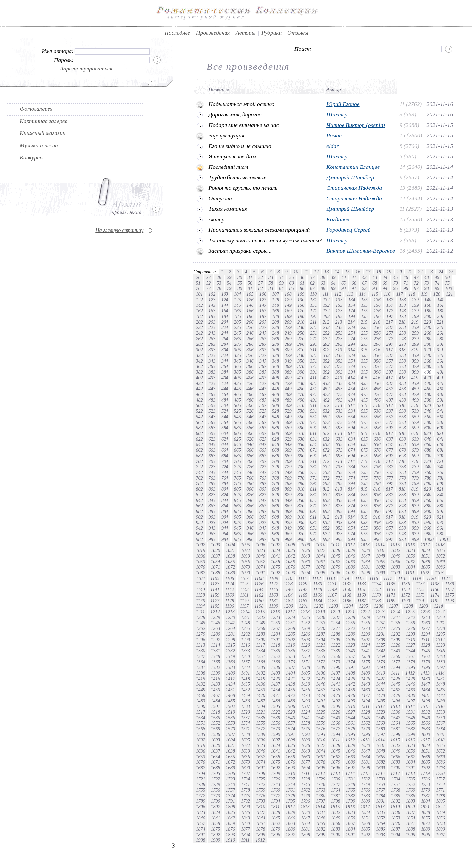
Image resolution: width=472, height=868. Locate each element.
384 (225, 372)
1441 (335, 684)
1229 (215, 617)
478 (402, 394)
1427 (381, 679)
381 (440, 366)
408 (275, 378)
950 (301, 528)
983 (212, 539)
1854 (410, 818)
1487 (260, 701)
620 (428, 433)
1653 (200, 757)
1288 (335, 634)
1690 (246, 768)
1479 (395, 695)
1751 (395, 784)
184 (225, 316)
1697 (350, 768)
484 (225, 400)
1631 (381, 745)
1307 (365, 640)
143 (212, 305)
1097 (350, 573)
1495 (381, 701)
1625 (290, 745)
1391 (350, 667)
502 (199, 405)
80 (240, 288)
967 (263, 534)
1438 (290, 684)
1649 (395, 751)
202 (199, 322)
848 (275, 500)
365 (237, 366)
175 (364, 311)
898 (402, 511)
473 (339, 394)
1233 (275, 617)
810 (301, 489)
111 (326, 294)
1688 (215, 768)
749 (288, 472)
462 (199, 394)
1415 (200, 679)
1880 (290, 829)
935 (364, 523)
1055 (230, 562)
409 (288, 378)
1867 (350, 823)
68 (375, 283)
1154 (406, 589)
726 (250, 467)
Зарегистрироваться (86, 69)
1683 (395, 762)
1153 (391, 589)
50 (447, 277)
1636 (200, 751)
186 (250, 316)
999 (415, 539)
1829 (290, 812)
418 (402, 378)
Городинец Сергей (349, 230)
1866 (335, 823)
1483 (200, 701)
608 (275, 433)
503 (212, 405)
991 (314, 539)
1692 (275, 768)
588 (275, 428)
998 (402, 539)
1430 (425, 679)
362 (199, 366)
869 (288, 506)
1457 (321, 690)
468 (275, 394)
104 (237, 294)
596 (377, 428)
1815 (335, 807)
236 (377, 327)
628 (275, 439)
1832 (335, 812)
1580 (381, 729)
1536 (230, 718)
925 (237, 523)
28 (219, 277)
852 (326, 500)
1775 (246, 796)
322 (199, 355)
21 (410, 272)
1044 (321, 556)
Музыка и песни (39, 145)
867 (263, 506)
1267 (275, 628)
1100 (395, 573)
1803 (410, 801)
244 (225, 333)
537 (390, 411)
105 (250, 294)
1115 (359, 578)
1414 (440, 673)
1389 (321, 667)
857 (390, 500)
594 (352, 428)
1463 (410, 690)
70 (395, 283)
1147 (303, 589)
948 (275, 528)
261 (440, 333)
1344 (410, 651)
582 (199, 428)
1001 (444, 539)
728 (275, 467)
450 (301, 389)
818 (402, 489)
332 (326, 355)
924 (225, 523)
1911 (245, 840)
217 (389, 322)
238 (402, 327)
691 (314, 456)
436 (377, 383)
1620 (215, 745)
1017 (425, 545)
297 (390, 344)
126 (250, 300)
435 (364, 383)
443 (212, 389)
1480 (410, 695)
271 (314, 339)
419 (415, 378)
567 (263, 422)
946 (250, 528)
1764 (335, 790)
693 (339, 456)
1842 (230, 818)
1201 (304, 606)
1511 (365, 706)
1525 (321, 712)
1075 (275, 567)
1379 (425, 662)
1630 (365, 745)
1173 (420, 595)
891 (314, 511)
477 (390, 394)
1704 (200, 773)
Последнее (177, 33)
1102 (425, 573)
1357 (350, 656)
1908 (200, 840)
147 (263, 305)
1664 (365, 757)
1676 (290, 762)
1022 (246, 550)
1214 (245, 612)
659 (415, 444)
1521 (260, 712)
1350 (246, 656)
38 (323, 277)
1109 (274, 578)
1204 (348, 606)
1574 (290, 729)
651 (314, 444)
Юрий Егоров (343, 104)
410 (301, 378)
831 (314, 495)
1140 (200, 589)
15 (347, 272)
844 (225, 500)
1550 (441, 718)
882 (199, 511)
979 (415, 534)
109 (301, 294)
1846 (290, 818)
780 (428, 478)
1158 (200, 595)
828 (275, 495)
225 (237, 327)
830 (301, 495)
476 (377, 394)
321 (440, 350)
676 (377, 450)
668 (275, 450)
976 (377, 534)
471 (314, 394)
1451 (230, 690)
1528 (365, 712)
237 (390, 327)
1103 (439, 573)
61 (302, 283)
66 (354, 283)
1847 (305, 818)
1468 (230, 695)
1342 (381, 651)
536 (377, 411)
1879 (275, 829)
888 (275, 511)
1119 (417, 578)
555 (364, 417)
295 (364, 344)
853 (339, 500)
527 (263, 411)
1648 (381, 751)
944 (225, 528)
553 (339, 417)
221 (440, 322)
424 (225, 383)
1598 (395, 734)
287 (263, 344)
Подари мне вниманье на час (244, 125)
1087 (200, 573)
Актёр (216, 219)
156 (377, 305)
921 (440, 517)
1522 (275, 712)
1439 (305, 684)
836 (377, 495)
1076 (290, 567)
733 (339, 467)
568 (275, 422)
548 (275, 417)
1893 (230, 835)
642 (199, 444)
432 (326, 383)
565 (237, 422)
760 (428, 472)
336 (377, 355)
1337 (305, 651)
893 (339, 511)
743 (212, 472)
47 (416, 277)
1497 (410, 701)
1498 (425, 701)
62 (312, 283)
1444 (381, 684)
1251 (290, 623)
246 (250, 333)
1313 (200, 645)
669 (288, 450)
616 (377, 433)
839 (415, 495)
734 (352, 467)
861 (440, 500)
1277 (425, 628)
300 (428, 344)
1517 (200, 712)
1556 (275, 723)
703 (212, 461)
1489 (290, 701)
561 (440, 417)
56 (250, 283)
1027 (321, 550)
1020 (215, 550)
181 (440, 311)
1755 (200, 790)
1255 (350, 623)
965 (237, 534)
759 (415, 472)
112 (338, 294)
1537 (246, 718)
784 (225, 483)
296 (377, 344)
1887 (395, 829)
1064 (365, 562)
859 (415, 500)
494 (352, 400)
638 (402, 439)
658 (402, 444)
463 (212, 394)
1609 (305, 740)
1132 (347, 584)
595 (364, 428)
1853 (395, 818)
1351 (260, 656)
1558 (305, 723)
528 (275, 411)
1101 (410, 573)
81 (250, 288)
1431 (441, 679)
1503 (246, 706)
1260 (425, 623)
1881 (305, 829)
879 (415, 506)
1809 (246, 807)
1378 (410, 662)
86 (302, 288)
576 (377, 422)
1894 (246, 835)
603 (212, 433)
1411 (395, 673)
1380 (441, 662)
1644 (321, 751)
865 (237, 506)
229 (288, 327)
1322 (335, 645)
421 (440, 378)
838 (402, 495)
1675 (275, 762)
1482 (441, 695)
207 (263, 322)
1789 (200, 801)
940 (428, 523)
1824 (215, 812)
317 (389, 350)
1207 (393, 606)
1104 (200, 578)
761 (440, 472)
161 (440, 305)
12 (316, 272)
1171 (391, 595)
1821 (425, 807)
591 (314, 428)
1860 (246, 823)
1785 (395, 796)
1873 (441, 823)
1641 (275, 751)
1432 (200, 684)
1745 (305, 784)
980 (428, 534)
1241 (395, 617)
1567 (441, 723)
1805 (441, 801)
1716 (380, 773)
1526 (335, 712)
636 (377, 439)
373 (339, 366)
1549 (425, 718)
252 (326, 333)
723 (212, 467)
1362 (425, 656)
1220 (335, 612)
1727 (290, 779)
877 (390, 506)
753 (339, 472)
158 (402, 305)
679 (415, 450)
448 (275, 389)
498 (402, 400)
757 (390, 472)
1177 (215, 601)
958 (402, 528)
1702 (425, 768)
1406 (321, 673)
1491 (321, 701)
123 (212, 300)
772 (326, 478)
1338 (321, 651)
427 (263, 383)
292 (326, 344)
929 (288, 523)
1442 (350, 684)
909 (288, 517)
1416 (215, 679)
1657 (260, 757)
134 (352, 300)
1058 (275, 562)
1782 (350, 796)
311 (313, 350)
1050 (410, 556)
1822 (440, 807)
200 (428, 316)
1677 (305, 762)
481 (440, 394)
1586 (215, 734)
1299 (246, 640)
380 (428, 366)
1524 (305, 712)
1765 (350, 790)
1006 (260, 545)
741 (440, 467)
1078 (321, 567)
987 (263, 539)
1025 (290, 550)
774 (352, 478)
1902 (365, 835)
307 (263, 350)
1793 (260, 801)
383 (212, 372)
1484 (215, 701)
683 (212, 456)
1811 (275, 807)
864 (225, 506)
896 (377, 511)
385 (237, 372)
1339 (335, 651)
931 (314, 523)
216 (377, 322)
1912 (260, 840)
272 (326, 339)
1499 (441, 701)
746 (250, 472)
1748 (350, 784)
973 (339, 534)
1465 (441, 690)
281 (440, 339)
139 (415, 300)
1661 (321, 757)
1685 (425, 762)
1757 (230, 790)
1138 (435, 584)
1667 (410, 757)
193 (339, 316)
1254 (335, 623)
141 (440, 300)
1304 (321, 640)
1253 (321, 623)
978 (402, 534)
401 (440, 372)
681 (440, 450)
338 (402, 355)
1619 (200, 745)
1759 (260, 790)
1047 (365, 556)
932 (326, 523)
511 (313, 405)
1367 (246, 662)
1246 (215, 623)
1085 (425, 567)
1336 (290, 651)
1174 (435, 595)
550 (301, 417)
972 (326, 534)
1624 (275, 745)
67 (364, 283)
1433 (215, 684)
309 (288, 350)
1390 (335, 667)
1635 (441, 745)
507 (263, 405)
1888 (410, 829)
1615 (395, 740)
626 (250, 439)
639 (415, 439)
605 (237, 433)
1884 (350, 829)
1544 (350, 718)
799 (415, 483)
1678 (321, 762)
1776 (260, 796)
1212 (215, 612)
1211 (200, 612)
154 (352, 305)
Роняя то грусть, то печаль (243, 188)
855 (364, 500)
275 (364, 339)
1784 (381, 796)
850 (301, 500)
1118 (402, 578)
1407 (335, 673)
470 (301, 394)
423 (212, 383)
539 (415, 411)
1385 (260, 667)
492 (326, 400)
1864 (305, 823)
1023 (260, 550)
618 (402, 433)
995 (364, 539)
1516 (440, 706)
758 (402, 472)
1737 (441, 779)
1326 (395, 645)
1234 (290, 617)
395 (364, 372)
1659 (290, 757)
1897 (290, 835)
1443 (365, 684)
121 (450, 294)
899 (415, 511)
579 (415, 422)
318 (402, 350)
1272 (350, 628)
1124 (230, 584)
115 (375, 294)
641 (440, 439)
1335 (275, 651)
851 (314, 500)
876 (377, 506)
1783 (365, 796)
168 (275, 311)
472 (326, 394)
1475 (335, 695)
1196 (230, 606)
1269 (305, 628)
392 (326, 372)
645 (237, 444)
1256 (365, 623)
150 (301, 305)
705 (237, 461)
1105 (215, 578)
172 (326, 311)
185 (237, 316)
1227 (440, 612)
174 (352, 311)
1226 (425, 612)
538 (402, 411)
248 (275, 333)
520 (428, 405)
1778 (290, 796)
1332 (230, 651)
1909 (215, 840)
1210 (438, 606)
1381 (200, 667)
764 (225, 478)
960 (428, 528)
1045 (335, 556)
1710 (290, 773)
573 (339, 422)
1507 (305, 706)
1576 (321, 729)
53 (219, 283)
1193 (450, 601)
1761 (290, 790)
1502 (230, 706)
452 (326, 389)
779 (415, 478)
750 (301, 472)
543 (212, 417)
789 (288, 483)
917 (389, 517)
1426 (365, 679)
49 (437, 277)
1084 (410, 567)
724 (225, 467)
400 (428, 372)
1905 (410, 835)
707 (263, 461)
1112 (316, 578)
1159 (215, 595)
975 (364, 534)
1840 (200, 818)
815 (364, 489)
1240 (381, 617)
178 (402, 311)
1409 (365, 673)
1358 (365, 656)
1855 (425, 818)
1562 (365, 723)
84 (281, 288)
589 (288, 428)
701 (440, 456)
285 (237, 344)
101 (199, 294)
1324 (365, 645)
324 (225, 355)
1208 (408, 606)
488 (275, 400)
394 (352, 372)
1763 (321, 790)
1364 (200, 662)
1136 (406, 584)
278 (402, 339)
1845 (275, 818)
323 (212, 355)
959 (415, 528)
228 (275, 327)
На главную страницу (119, 230)
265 (237, 339)
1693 (290, 768)
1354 (305, 656)
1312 (440, 640)
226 (250, 327)
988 (275, 539)
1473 (305, 695)
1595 (350, 734)
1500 (200, 706)
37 (312, 277)
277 (390, 339)
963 (212, 534)
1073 (246, 567)
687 (263, 456)
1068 (425, 562)
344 (225, 361)
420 (428, 378)
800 (428, 483)
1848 (321, 818)
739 (415, 467)
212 (326, 322)
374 (352, 366)
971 (314, 534)
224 (225, 327)
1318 (275, 645)
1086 (441, 567)
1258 (395, 623)
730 (301, 467)
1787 (425, 796)
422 (199, 383)
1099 (381, 573)
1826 (246, 812)
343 (212, 361)
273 (339, 339)
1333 (246, 651)
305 (237, 350)
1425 (350, 679)
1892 (215, 835)
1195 (215, 606)
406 (250, 378)
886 (250, 511)
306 (250, 350)
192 (326, 316)
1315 (230, 645)
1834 (365, 812)
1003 (215, 545)
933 (339, 523)
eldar (333, 146)
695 (364, 456)
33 (271, 277)
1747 (335, 784)
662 (199, 450)
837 (390, 495)
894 (352, 511)
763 (212, 478)
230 (301, 327)
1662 (335, 757)
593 (339, 428)
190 (301, 316)
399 (415, 372)
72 (416, 283)
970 (301, 534)
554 (352, 417)
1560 (335, 723)
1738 (200, 784)
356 (377, 361)
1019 (200, 550)
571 (314, 422)
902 (199, 517)
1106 (230, 578)
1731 (350, 779)
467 (263, 394)
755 (364, 472)
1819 (395, 807)
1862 (275, 823)
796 (377, 483)
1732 (365, 779)
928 (275, 523)
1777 (275, 796)
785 (237, 483)
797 (390, 483)
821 (440, 489)
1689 (230, 768)
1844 (260, 818)
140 (428, 300)
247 (263, 333)
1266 (260, 628)
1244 (441, 617)
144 (225, 305)
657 (390, 444)
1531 (410, 712)
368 (275, 366)
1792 (246, 801)
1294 (425, 634)
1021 (230, 550)
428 (275, 383)
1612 (350, 740)
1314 (215, 645)
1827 (260, 812)
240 (428, 327)
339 (415, 355)
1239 (365, 617)
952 (326, 528)
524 (225, 411)
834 (352, 495)
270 (301, 339)
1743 (275, 784)
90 (344, 288)
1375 (365, 662)
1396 (425, 667)
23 (430, 272)
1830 (305, 812)
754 (352, 472)
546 (250, 417)
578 (402, 422)
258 (402, 333)
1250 (275, 623)
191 (314, 316)
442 (199, 389)
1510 (350, 706)
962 (199, 534)
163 (212, 311)
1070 (200, 567)
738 (402, 467)
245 (237, 333)
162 (199, 311)
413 (338, 378)
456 (377, 389)
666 (250, 450)
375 (364, 366)
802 (199, 489)
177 (390, 311)
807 (263, 489)
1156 (435, 589)
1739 (215, 784)
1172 (406, 595)
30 (240, 277)
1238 (350, 617)
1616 (410, 740)
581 (440, 422)
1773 (215, 796)
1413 (425, 673)
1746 (321, 784)
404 (225, 378)
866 (250, 506)
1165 (303, 595)
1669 (441, 757)
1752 (410, 784)
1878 (260, 829)
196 (377, 316)
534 (352, 411)
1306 (350, 640)
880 (428, 506)
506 (250, 405)
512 (326, 405)
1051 (425, 556)
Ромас (334, 135)
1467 (215, 695)
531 (314, 411)
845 (237, 500)
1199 (274, 606)
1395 (410, 667)
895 (364, 511)
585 (237, 428)
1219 (320, 612)
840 (428, 495)
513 (338, 405)
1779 (305, 796)
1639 (246, 751)
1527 (350, 712)
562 (199, 422)
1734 (395, 779)
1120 (431, 578)
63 (323, 283)
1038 (230, 556)
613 (338, 433)
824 (225, 495)
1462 (395, 690)
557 (390, 417)
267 (263, 339)
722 (199, 467)
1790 (215, 801)
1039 (246, 556)
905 (237, 517)
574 (352, 422)
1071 (215, 567)
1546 (381, 718)
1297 (215, 640)
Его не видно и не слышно (240, 146)
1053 (200, 562)
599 (415, 428)
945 (237, 528)
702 (199, 461)
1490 (305, 701)
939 (415, 523)
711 (313, 461)
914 (351, 517)
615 (364, 433)
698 (402, 456)
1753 (425, 784)
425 (237, 383)
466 (250, 394)
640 (428, 439)
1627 (321, 745)
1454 (275, 690)
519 (415, 405)
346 (250, 361)
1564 (395, 723)
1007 (275, 545)
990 (301, 539)
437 (390, 383)
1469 (246, 695)
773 (339, 478)
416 (377, 378)
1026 (305, 550)
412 (326, 378)
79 (229, 288)
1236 (321, 617)
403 (212, 378)
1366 (230, 662)
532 (326, 411)
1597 (381, 734)
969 (288, 534)
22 (420, 272)
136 (377, 300)
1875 (215, 829)
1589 (260, 734)
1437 (275, 684)
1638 (230, 751)
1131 (332, 584)
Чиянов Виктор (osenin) (356, 125)
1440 (321, 684)
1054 (215, 562)
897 (390, 511)
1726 (275, 779)
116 (387, 294)
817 (389, 489)
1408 (350, 673)
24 (441, 272)
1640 (260, 751)
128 (275, 300)
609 (288, 433)
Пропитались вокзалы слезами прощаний (259, 230)
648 (275, 444)
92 (364, 288)
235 (364, 327)
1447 (425, 684)
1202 (318, 606)
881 (440, 506)
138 (402, 300)
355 (364, 361)
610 (301, 433)
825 (237, 495)
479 (415, 394)
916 (377, 517)
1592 (305, 734)
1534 (200, 718)
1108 (259, 578)
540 (428, 411)
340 (428, 355)
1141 (215, 589)
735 (364, 467)
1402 (260, 673)
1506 (290, 706)
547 (263, 417)
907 (263, 517)
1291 (381, 634)
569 (288, 422)
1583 (425, 729)
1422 (305, 679)
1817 (365, 807)
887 (263, 511)
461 (440, 389)
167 (263, 311)
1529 (381, 712)
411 (313, 378)
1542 (321, 718)
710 (301, 461)
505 (237, 405)
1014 (380, 545)
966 (250, 534)
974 (352, 534)
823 (212, 495)
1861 (260, 823)
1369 (275, 662)
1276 (410, 628)
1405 (305, 673)
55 (240, 283)
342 (199, 361)
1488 (275, 701)
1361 (410, 656)
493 (339, 400)
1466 (200, 695)
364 (225, 366)
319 (415, 350)
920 (428, 517)
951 (314, 528)
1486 (246, 701)
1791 (230, 801)
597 (390, 428)
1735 (410, 779)
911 (313, 517)
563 (212, 422)
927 (263, 523)
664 (225, 450)
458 (402, 389)
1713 (335, 773)
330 (301, 355)
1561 (350, 723)
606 (250, 433)
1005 (246, 545)
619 (415, 433)
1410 (381, 673)
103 (225, 294)
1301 (275, 640)
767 (263, 478)
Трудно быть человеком (237, 177)
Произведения (213, 33)
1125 (244, 584)
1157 (450, 589)
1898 (305, 835)
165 (237, 311)
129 (288, 300)
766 (250, 478)
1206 (378, 606)
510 (301, 405)
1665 (381, 757)
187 (263, 316)
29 (229, 277)
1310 (410, 640)
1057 (260, 562)
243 (212, 333)
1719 (425, 773)
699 (415, 456)
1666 (395, 757)
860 (428, 500)
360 (428, 361)
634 (352, 439)
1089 (230, 573)
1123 (215, 584)
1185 (332, 601)
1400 (230, 673)
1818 (380, 807)
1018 (440, 545)
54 (229, 283)
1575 (305, 729)
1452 (246, 690)
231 (314, 327)
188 (275, 316)
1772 (200, 796)
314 (351, 350)
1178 (230, 601)
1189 (391, 601)
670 (301, 450)
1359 (381, 656)
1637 (215, 751)
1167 (332, 595)
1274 (381, 628)
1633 (410, 745)
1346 (441, 651)
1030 (365, 550)
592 (326, 428)
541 (440, 411)
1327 (410, 645)
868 (275, 506)
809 (288, 489)
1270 (321, 628)
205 (237, 322)
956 (377, 528)
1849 (335, 818)
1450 (215, 690)
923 (212, 523)
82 (261, 288)
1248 (246, 623)
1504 (260, 706)
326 (250, 355)
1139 (450, 584)
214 (351, 322)
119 (424, 294)
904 (225, 517)
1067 (410, 562)
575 (364, 422)
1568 (200, 729)
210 (301, 322)
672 (326, 450)
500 (428, 400)
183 (212, 316)
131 (314, 300)
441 (440, 383)
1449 (200, 690)
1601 (441, 734)
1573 (275, 729)
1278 (441, 628)
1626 (305, 745)
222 (199, 327)
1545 (365, 718)
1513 (395, 706)
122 (199, 300)
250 (301, 333)
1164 (288, 595)
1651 (425, 751)
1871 (410, 823)
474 (352, 394)
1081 (365, 567)
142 (199, 305)
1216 (275, 612)
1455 (290, 690)
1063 (350, 562)
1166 (317, 595)
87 (312, 288)
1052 (441, 556)
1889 (425, 829)
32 (261, 277)
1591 (290, 734)
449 (288, 389)
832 (326, 495)
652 (326, 444)
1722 (215, 779)
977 (390, 534)
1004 (230, 545)
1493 (350, 701)
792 (326, 483)
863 (212, 506)
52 (208, 283)
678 (402, 450)
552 (326, 417)
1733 (381, 779)
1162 (259, 595)
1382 (215, 667)
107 (275, 294)
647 (263, 444)
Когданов (338, 219)
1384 (246, 667)
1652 (441, 751)
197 (390, 316)
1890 (441, 829)
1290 (365, 634)
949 (288, 528)
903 (212, 517)
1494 (365, 701)
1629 (350, 745)
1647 (365, 751)
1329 (441, 645)
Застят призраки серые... (240, 251)
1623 (260, 745)
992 (326, 539)
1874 (200, 829)
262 (199, 339)
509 (288, 405)
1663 (350, 757)
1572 (260, 729)
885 (237, 511)
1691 (260, 768)
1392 (365, 667)
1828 (275, 812)
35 (292, 277)
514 (351, 405)
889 (288, 511)
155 (364, 305)
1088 (215, 573)
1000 (429, 539)
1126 (259, 584)
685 (237, 456)
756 (377, 472)
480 (428, 394)
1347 (200, 656)
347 (263, 361)
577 (390, 422)
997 (390, 539)
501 (440, 400)
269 (288, 339)
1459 (350, 690)
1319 (290, 645)
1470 (260, 695)
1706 (230, 773)
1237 (335, 617)
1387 (290, 667)
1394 (395, 667)
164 (225, 311)
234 (352, 327)
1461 (381, 690)
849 (288, 500)
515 (364, 405)
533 (339, 411)
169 (288, 311)
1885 (365, 829)
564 (225, 422)
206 (250, 322)
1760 (275, 790)
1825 (230, 812)
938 (402, 523)
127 (263, 300)
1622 (246, 745)
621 (440, 433)
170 (301, 311)
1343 (395, 651)
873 (339, 506)
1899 (321, 835)
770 (301, 478)
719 (415, 461)
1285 (290, 634)
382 (199, 372)
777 (390, 478)
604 (225, 433)
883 (212, 511)
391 (314, 372)
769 (288, 478)
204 (225, 322)
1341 (365, 651)
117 (400, 294)
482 (199, 400)
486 (250, 400)
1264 (230, 628)
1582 (410, 729)
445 (237, 389)
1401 (246, 673)
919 (415, 517)
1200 (288, 606)
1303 (305, 640)
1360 (395, 656)
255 (364, 333)
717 (389, 461)
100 (449, 288)
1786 (410, 796)
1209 (423, 606)
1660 (305, 757)
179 (415, 311)
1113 (331, 578)
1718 (410, 773)
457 (390, 389)
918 (402, 517)
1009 (305, 545)
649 (288, 444)
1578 (350, 729)
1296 (200, 640)
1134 (376, 584)
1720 (440, 773)
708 (275, 461)
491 (314, 400)
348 (275, 361)
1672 (230, 762)
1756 (215, 790)
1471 (275, 695)
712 (326, 461)
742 (199, 472)
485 (237, 400)
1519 (230, 712)
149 (288, 305)
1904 (395, 835)
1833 (350, 812)
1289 (350, 634)
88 (323, 288)
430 (301, 383)
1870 (395, 823)
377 (390, 366)
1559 (321, 723)
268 (275, 339)
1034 (425, 550)
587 (263, 428)
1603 (215, 740)
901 (440, 511)
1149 (332, 589)
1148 (317, 589)
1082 (381, 567)
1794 (275, 801)
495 (364, 400)
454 (352, 389)
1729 (321, 779)
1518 (215, 712)
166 (250, 311)
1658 (275, 757)
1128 (288, 584)
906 (250, 517)
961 (440, 528)
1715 (365, 773)
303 (212, 350)
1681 (365, 762)
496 (377, 400)
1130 (317, 584)
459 (415, 389)
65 (344, 283)
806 (250, 489)
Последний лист (228, 167)
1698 (365, 768)
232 (326, 327)
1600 (425, 734)
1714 (350, 773)
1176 (200, 601)
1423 (321, 679)
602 (199, 433)
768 (275, 478)
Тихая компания (228, 209)
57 (261, 283)
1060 (305, 562)
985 (237, 539)
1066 (395, 562)
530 (301, 411)
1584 (441, 729)
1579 (365, 729)
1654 (215, 757)
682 (199, 456)
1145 (274, 589)
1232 (260, 617)
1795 (290, 801)
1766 (365, 790)
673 (339, 450)
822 (199, 495)
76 (198, 288)
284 (225, 344)
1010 (321, 545)
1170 (376, 595)
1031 (381, 550)
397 (390, 372)
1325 (381, 645)
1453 (260, 690)
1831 (321, 812)
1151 (361, 589)
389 (288, 372)
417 (389, 378)
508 (275, 405)
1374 (350, 662)
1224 (395, 612)
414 (351, 378)
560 (428, 417)
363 (212, 366)
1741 (246, 784)
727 (263, 467)
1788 (441, 796)
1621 (230, 745)
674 (352, 450)
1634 (425, 745)
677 (390, 450)
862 (199, 506)
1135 (391, 584)
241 (440, 327)
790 (301, 483)
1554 (246, 723)
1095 (321, 573)
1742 (260, 784)
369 (288, 366)
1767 (381, 790)
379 (415, 366)
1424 (335, 679)
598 (402, 428)
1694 (305, 768)
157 (390, 305)
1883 (335, 829)
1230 (230, 617)
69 (385, 283)
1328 (425, 645)
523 (212, 411)
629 (288, 439)
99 (437, 288)
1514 (410, 706)
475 (364, 394)
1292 (395, 634)
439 (415, 383)
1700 (395, 768)
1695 (321, 768)
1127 (274, 584)
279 (415, 339)
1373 (335, 662)
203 (212, 322)
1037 (215, 556)
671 (314, 450)
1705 (215, 773)
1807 (215, 807)
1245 (200, 623)
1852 (381, 818)
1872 (425, 823)
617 (389, 433)
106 (263, 294)
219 (415, 322)
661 (440, 444)
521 (440, 405)
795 (364, 483)
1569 (215, 729)
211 (313, 322)
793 (339, 483)
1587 (230, 734)
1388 (305, 667)
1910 (230, 840)
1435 (246, 684)
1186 (347, 601)
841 (440, 495)
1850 (350, 818)
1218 (305, 612)
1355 (321, 656)
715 (364, 461)
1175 (450, 595)
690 (301, 456)
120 (437, 294)
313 (338, 350)
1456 (305, 690)
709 (288, 461)
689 (288, 456)
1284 (275, 634)
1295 (441, 634)
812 (326, 489)
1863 (290, 823)
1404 (290, 673)
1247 (230, 623)
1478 (381, 695)
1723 (230, 779)
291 (314, 344)
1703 (441, 768)
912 (326, 517)
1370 (290, 662)
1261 (441, 623)
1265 (246, 628)
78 (219, 288)
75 (447, 283)
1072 (230, 567)
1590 (275, 734)
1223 (380, 612)
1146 (288, 589)
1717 (395, 773)
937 (390, 523)
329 (288, 355)
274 (352, 339)
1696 (335, 768)
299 (415, 344)
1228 (200, 617)
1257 (381, 623)
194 (352, 316)
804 (225, 489)
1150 (347, 589)
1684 (410, 762)
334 (352, 355)
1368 (260, 662)
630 (301, 439)
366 (250, 366)
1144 (259, 589)
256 (377, 333)
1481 (425, 695)
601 (440, 428)
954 (352, 528)
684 (225, 456)
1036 (200, 556)
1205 (364, 606)
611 (313, 433)
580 (428, 422)
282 (199, 344)
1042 (290, 556)
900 (428, 511)
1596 (365, 734)
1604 (230, 740)
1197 (244, 606)
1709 (275, 773)
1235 (305, 617)
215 (364, 322)
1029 (350, 550)
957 (390, 528)
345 (237, 361)
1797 (321, 801)
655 (364, 444)
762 (199, 478)
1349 (230, 656)
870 (301, 506)
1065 (381, 562)
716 (377, 461)
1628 (335, 745)
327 (263, 355)
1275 (395, 628)
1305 (335, 640)
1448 (441, 684)
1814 (320, 807)
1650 (410, 751)
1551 (200, 723)
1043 (305, 556)
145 (237, 305)
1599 (410, 734)
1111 (302, 578)
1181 (274, 601)
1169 (361, 595)
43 (375, 277)
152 (326, 305)
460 (428, 389)
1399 (215, 673)
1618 (440, 740)
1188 (376, 601)
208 (275, 322)
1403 (275, 673)
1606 (260, 740)
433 (339, 383)
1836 (395, 812)
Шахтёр (337, 114)
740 (428, 467)
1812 (290, 807)
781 (440, 478)
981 (440, 534)
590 (301, 428)
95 (395, 288)
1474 (321, 695)
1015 (395, 545)
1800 (365, 801)
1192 (435, 601)
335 (364, 355)
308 (275, 350)
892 (326, 511)
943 (212, 528)
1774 (230, 796)
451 (314, 389)
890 (301, 511)
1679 (335, 762)
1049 (395, 556)
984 (225, 539)
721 (440, 461)
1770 (425, 790)
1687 (200, 768)
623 (212, 439)
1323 (350, 645)
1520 (246, 712)
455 (364, 389)
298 (402, 344)
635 (364, 439)
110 (313, 294)
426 (250, 383)
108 (288, 294)
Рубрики (271, 33)
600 (428, 428)
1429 (410, 679)
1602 (200, 740)
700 (428, 456)
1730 (335, 779)
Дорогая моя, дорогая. (236, 114)
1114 (345, 578)
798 (402, 483)
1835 (381, 812)
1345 (425, 651)
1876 (230, 829)
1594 (335, 734)
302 (199, 350)
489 (288, 400)
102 (212, 294)
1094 (305, 573)
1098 (365, 573)
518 (402, 405)
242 (199, 333)
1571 (246, 729)
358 (402, 361)
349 (288, 361)
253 (339, 333)
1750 (381, 784)
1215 (260, 612)
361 (440, 361)
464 (225, 394)
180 (428, 311)
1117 (388, 578)
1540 (290, 718)
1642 (290, 751)
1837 (410, 812)
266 (250, 339)
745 (237, 472)
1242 (410, 617)
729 (288, 467)
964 (225, 534)
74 (437, 283)
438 (402, 383)
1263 (215, 628)
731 (314, 467)
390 (301, 372)
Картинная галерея (44, 121)
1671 (215, 762)
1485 (230, 701)
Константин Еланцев (353, 167)
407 (263, 378)
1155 (420, 589)
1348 (215, 656)
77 (208, 288)
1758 (246, 790)
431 (314, 383)
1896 (275, 835)
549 (288, 417)
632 (326, 439)
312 (326, 350)
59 (281, 283)
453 (339, 389)
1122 (200, 584)
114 (363, 294)
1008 (290, 545)
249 (288, 333)
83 (271, 288)
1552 (215, 723)
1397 (441, 667)
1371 (305, 662)
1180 (259, 601)
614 (351, 433)
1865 (321, 823)
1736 (425, 779)
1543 (335, 718)
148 (275, 305)
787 (263, 483)
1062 (335, 562)
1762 (305, 790)
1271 (335, 628)
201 (440, 316)
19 (389, 272)
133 (339, 300)
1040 (260, 556)
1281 (230, 634)
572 (326, 422)
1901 (350, 835)
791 (314, 483)
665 (237, 450)
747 (263, 472)
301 (440, 344)
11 (306, 272)
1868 (365, 823)
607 (263, 433)
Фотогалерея (36, 109)
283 (212, 344)
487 (263, 400)
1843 (246, 818)
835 (364, 495)
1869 (381, 823)
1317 (260, 645)
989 (288, 539)
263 (212, 339)
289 (288, 344)
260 (428, 333)
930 (301, 523)
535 (364, 411)
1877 (246, 829)
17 (368, 272)
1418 (246, 679)
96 (406, 288)
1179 (244, 601)
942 (199, 528)
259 (415, 333)
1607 (275, 740)
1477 (365, 695)
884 (225, 511)
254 (352, 333)
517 (389, 405)
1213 (230, 612)
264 (225, 339)
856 (377, 500)
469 (288, 394)
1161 (244, 595)
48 (427, 277)
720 (428, 461)
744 (225, 472)
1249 (260, 623)
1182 (288, 601)
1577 (335, 729)
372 (326, 366)
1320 (305, 645)
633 (339, 439)
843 (212, 500)
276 (377, 339)
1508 (321, 706)
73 (427, 283)
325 (237, 355)
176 (377, 311)
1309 (395, 640)
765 (237, 478)
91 (354, 288)
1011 (335, 545)
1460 (365, 690)
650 (301, 444)
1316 (246, 645)
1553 (230, 723)
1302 (290, 640)
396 (377, 372)
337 (390, 355)
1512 (380, 706)
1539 (275, 718)
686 (250, 456)
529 (288, 411)
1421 (290, 679)
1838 (425, 812)
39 (333, 277)
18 (379, 272)
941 (440, 523)
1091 (260, 573)
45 (395, 277)
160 (428, 305)
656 (377, 444)
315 (364, 350)
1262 (200, 628)
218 (402, 322)
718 (402, 461)
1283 (260, 634)
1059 (290, 562)
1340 (350, 651)
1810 (260, 807)
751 (314, 472)
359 (415, 361)
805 (237, 489)
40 (344, 277)
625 (237, 439)
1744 (290, 784)
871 (314, 506)
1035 (441, 550)
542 (199, 417)
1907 (441, 835)
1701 (410, 768)
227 (263, 327)
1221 (350, 612)
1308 (381, 640)
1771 (441, 790)
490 (301, 400)
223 (212, 327)
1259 (410, 623)
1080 (350, 567)
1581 (395, 729)
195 (364, 316)
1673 (246, 762)
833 (339, 495)
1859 (230, 823)
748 (275, 472)
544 (225, 417)
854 (352, 500)
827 (263, 495)
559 (415, 417)
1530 (395, 712)
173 (339, 311)
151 (314, 305)
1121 (446, 578)
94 (385, 288)
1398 (200, 673)
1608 (290, 740)
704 (225, 461)
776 (377, 478)
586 (250, 428)
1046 (350, 556)
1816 (350, 807)
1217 (290, 612)
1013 (365, 545)
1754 (441, 784)
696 (377, 456)
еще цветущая (226, 135)
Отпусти (220, 198)
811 (313, 489)
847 (263, 500)
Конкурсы (32, 157)
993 (339, 539)
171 (314, 311)
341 (440, 355)
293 (339, 344)
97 (416, 288)
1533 (441, 712)
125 (237, 300)
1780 (321, 796)
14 (337, 272)
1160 (230, 595)
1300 (260, 640)
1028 (335, 550)
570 (301, 422)
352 (326, 361)
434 (352, 383)
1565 (410, 723)
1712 (320, 773)
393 (339, 372)
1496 (395, 701)
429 (288, 383)
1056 (246, 562)
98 (427, 288)
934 (352, 523)
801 (440, 483)
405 (237, 378)
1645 (335, 751)
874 (352, 506)
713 (338, 461)
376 (377, 366)
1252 (305, 623)
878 (402, 506)
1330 (200, 651)
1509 (335, 706)
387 (263, 372)
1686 (441, 762)
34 (281, 277)
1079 (335, 567)
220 (428, 322)
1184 (317, 601)
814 (351, 489)
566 (250, 422)
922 (199, 523)
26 (198, 277)
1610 (321, 740)
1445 (395, 684)
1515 (425, 706)
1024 (275, 550)
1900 (335, 835)
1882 (321, 829)
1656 (246, 757)
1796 (305, 801)
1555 (260, 723)
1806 (200, 807)
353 (339, 361)
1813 (305, 807)
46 (406, 277)
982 (199, 539)
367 (263, 366)
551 (314, 417)
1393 (381, 667)
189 (288, 316)
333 (339, 355)
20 (399, 272)
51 (198, 283)
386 (250, 372)
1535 (215, 718)
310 (301, 350)
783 (212, 483)
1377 (395, 662)
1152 (376, 589)
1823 (200, 812)
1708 (260, 773)
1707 (246, 773)
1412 (410, 673)
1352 (275, 656)
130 (301, 300)
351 (314, 361)
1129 (303, 584)
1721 (200, 779)
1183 (303, 601)
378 (402, 366)
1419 (260, 679)
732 (326, 467)
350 (301, 361)
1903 (381, 835)
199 (415, 316)
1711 (305, 773)
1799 (350, 801)
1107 (244, 578)
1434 (230, 684)
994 (352, 539)
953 (339, 528)
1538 (260, 718)
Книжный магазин (43, 133)
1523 (290, 712)
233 (339, 327)
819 (415, 489)
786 (250, 483)
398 (402, 372)
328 (275, 355)
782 (199, 483)
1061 (321, 562)
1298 (230, 640)
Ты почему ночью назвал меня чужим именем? (265, 240)
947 (263, 528)
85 (292, 288)
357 (390, 361)
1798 (335, 801)
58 (271, 283)
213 (338, 322)
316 (377, 350)
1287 (321, 634)
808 (275, 489)
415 (364, 378)
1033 (410, 550)
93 (375, 288)
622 (199, 439)
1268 (290, 628)
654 (352, 444)
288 (275, 344)
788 (275, 483)
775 (364, 478)
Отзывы (298, 33)
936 (377, 523)
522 (199, 411)
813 (338, 489)
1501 (215, 706)
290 (301, 344)
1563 (381, 723)
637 (390, 439)
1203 (333, 606)
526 (250, 411)
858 (402, 500)
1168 (347, 595)
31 (250, 277)
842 (199, 500)
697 (390, 456)
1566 (425, 723)
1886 (381, 829)
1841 (215, 818)
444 (225, 389)
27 (208, 277)
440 (428, 383)
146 (250, 305)
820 (428, 489)
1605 (246, 740)
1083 (395, 567)
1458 (335, 690)
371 (314, 366)
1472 (290, 695)
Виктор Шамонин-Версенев (361, 251)
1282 (246, 634)
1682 (381, 762)
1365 (215, 662)
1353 (290, 656)
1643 (305, 751)
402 (199, 378)
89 (333, 288)
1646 (350, 751)
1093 (290, 573)
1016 (410, 545)
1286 (305, 634)
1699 (381, 768)
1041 (275, 556)
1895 (260, 835)
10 (296, 272)
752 (326, 472)
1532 (425, 712)
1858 (215, 823)
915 (364, 517)
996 (377, 539)
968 (275, 534)
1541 (305, 718)
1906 (425, 835)
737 (390, 467)
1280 (215, 634)
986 (250, 539)
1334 (260, 651)
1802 (395, 801)
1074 (260, 567)
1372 (321, 662)
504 (225, 405)
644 (225, 444)
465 (237, 394)
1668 (425, 757)
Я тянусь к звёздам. (233, 156)
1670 (200, 762)
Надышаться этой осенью (241, 104)
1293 (410, 634)
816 (377, 489)
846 (250, 500)
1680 (350, 762)
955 (364, 528)
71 (406, 283)
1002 (200, 545)
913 (338, 517)
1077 (305, 567)
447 (263, 389)
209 (288, 322)
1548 (410, 718)
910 (301, 517)
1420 (275, 679)
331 (314, 355)
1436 (260, 684)
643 (212, 444)
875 (364, 506)
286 (250, 344)
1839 (441, 812)
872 (326, 506)
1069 (441, 562)
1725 (260, 779)
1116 (374, 578)
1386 (275, 667)
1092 (275, 573)
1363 (441, 656)
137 (390, 300)
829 (288, 495)
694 (352, 456)
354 (352, 361)
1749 (365, 784)
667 (263, 450)
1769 (410, 790)
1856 (441, 818)
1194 (200, 606)
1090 (246, 573)
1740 (230, 784)
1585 (200, 734)
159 (415, 305)
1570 (230, 729)
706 (250, 461)
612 (326, 433)
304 (225, 350)
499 (415, 400)
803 (212, 489)
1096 (335, 573)
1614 (380, 740)
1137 (420, 584)
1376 (381, 662)
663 (212, 450)
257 (390, 333)
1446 (410, 684)
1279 (200, 634)
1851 (365, 818)
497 (390, 400)
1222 (365, 612)
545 (237, 417)
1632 (395, 745)
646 (250, 444)
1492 (335, 701)
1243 (425, 617)
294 (352, 344)
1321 (321, 645)
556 (377, 417)
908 (275, 517)
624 (225, 439)
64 (333, 283)
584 (225, 428)
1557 (290, 723)
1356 (335, 656)
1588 (246, 734)
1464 (425, 690)
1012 (350, 545)
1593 (321, 734)
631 (314, 439)
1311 (425, 640)
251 (314, 333)
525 (237, 411)
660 (428, 444)
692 (326, 456)
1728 (305, 779)
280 (428, 339)
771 (314, 478)
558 (402, 417)
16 (358, 272)
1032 (395, 550)
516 (377, 405)
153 (339, 305)
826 (250, 495)
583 (212, 428)
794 (352, 483)
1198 (259, 606)
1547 (395, 718)
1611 (335, 740)
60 (292, 283)
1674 (260, 762)
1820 (410, 807)
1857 (200, 823)
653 (339, 444)
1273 (365, 628)
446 (250, 389)
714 (351, 461)
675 (364, 450)
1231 (246, 617)
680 (428, 450)
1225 (410, 612)
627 (263, 439)
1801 (381, 801)
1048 (381, 556)
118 (412, 294)
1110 (288, 578)
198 (402, 316)
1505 (275, 706)
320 (428, 350)
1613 (365, 740)
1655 (230, 757)
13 (326, 272)
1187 (361, 601)
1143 (244, 589)
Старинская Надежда (354, 188)
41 (354, 277)
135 (364, 300)
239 (415, 327)
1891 (200, 835)
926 (250, 523)
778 (402, 478)
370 (301, 366)
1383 (230, 667)
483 (212, 400)
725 (237, 467)
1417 (230, 679)
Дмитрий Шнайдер (350, 177)
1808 (230, 807)
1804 (425, 801)
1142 (230, 589)
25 (451, 272)
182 (199, 316)
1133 (361, 584)
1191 (420, 601)
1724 (246, 779)
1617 (425, 740)
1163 (274, 595)
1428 (395, 679)
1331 (215, 651)
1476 (350, 695)
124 (225, 300)
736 (377, 467)
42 (364, 277)
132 (326, 300)
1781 (335, 796)
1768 (395, 790)
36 (302, 277)
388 (275, 372)
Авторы (246, 33)
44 (385, 277)
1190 (406, 601)
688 (275, 456)
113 (350, 294)
